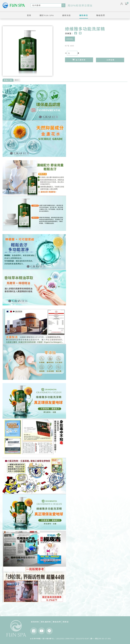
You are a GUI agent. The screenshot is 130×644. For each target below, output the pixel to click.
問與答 (66, 622)
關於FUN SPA (47, 15)
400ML (70, 39)
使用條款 (35, 622)
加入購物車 (79, 60)
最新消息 (67, 15)
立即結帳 (110, 60)
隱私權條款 (46, 622)
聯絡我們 (101, 15)
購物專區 (84, 15)
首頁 (29, 15)
